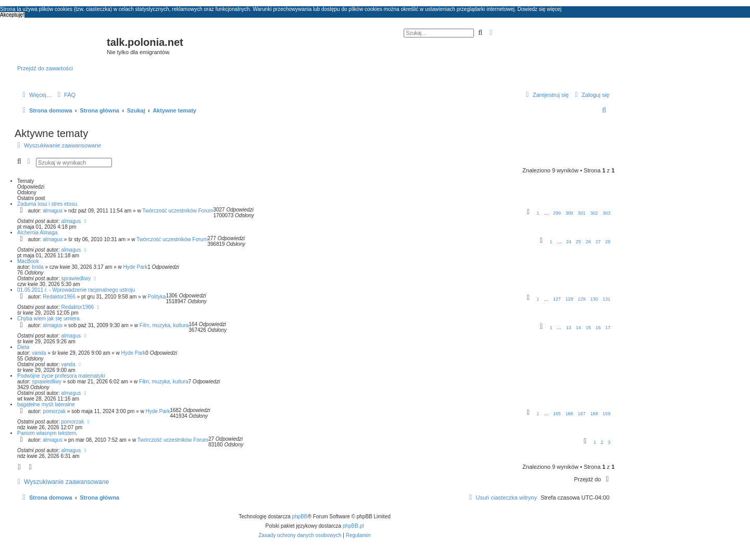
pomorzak (54, 411)
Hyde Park (135, 267)
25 (579, 242)
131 (607, 299)
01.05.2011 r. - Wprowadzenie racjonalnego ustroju (76, 290)
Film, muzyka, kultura (164, 325)
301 (582, 213)
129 (582, 299)
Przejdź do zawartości (45, 68)
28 (608, 242)
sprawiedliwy (76, 278)
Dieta (23, 347)
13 (569, 328)
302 (594, 213)
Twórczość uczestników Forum (178, 211)
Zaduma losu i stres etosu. (48, 204)
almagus (53, 211)
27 (598, 242)
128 (570, 299)
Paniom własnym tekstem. (47, 433)
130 (594, 299)
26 (588, 242)
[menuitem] (65, 95)
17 (608, 328)
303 (607, 213)
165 (557, 414)
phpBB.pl (353, 526)
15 (588, 328)
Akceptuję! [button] (12, 15)
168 (594, 414)
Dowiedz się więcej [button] (539, 9)
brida (37, 267)
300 (570, 213)
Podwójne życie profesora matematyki (61, 376)
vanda (39, 353)
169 (607, 414)
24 (569, 242)
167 (582, 414)
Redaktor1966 (59, 297)
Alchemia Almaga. (38, 233)
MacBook (28, 261)
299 (557, 213)
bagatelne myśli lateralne (46, 405)
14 (579, 328)
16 (598, 328)
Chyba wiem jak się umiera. (49, 319)
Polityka (157, 297)
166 (570, 414)
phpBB (300, 517)
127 (557, 299)
